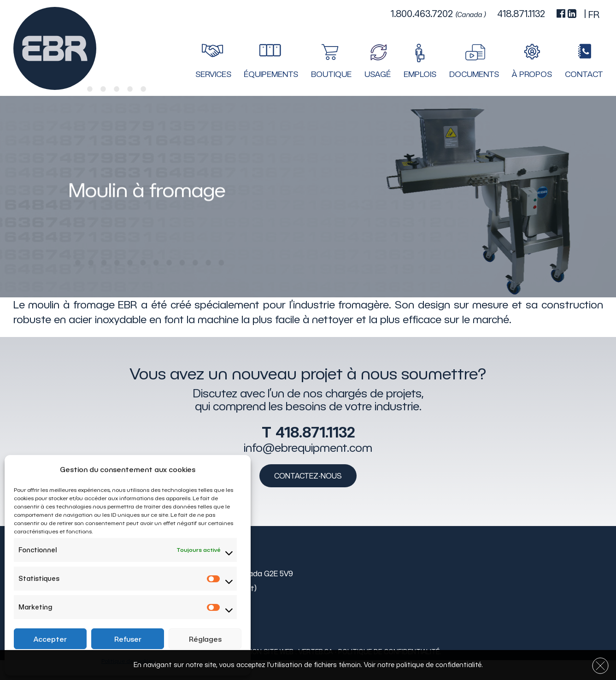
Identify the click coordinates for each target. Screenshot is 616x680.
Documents (474, 74)
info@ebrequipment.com (308, 447)
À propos (532, 74)
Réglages (205, 639)
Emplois (420, 74)
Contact (584, 74)
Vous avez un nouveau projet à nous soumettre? (308, 373)
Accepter (50, 639)
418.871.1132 (315, 432)
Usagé (378, 74)
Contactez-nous (308, 475)
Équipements (271, 74)
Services (213, 74)
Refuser (128, 639)
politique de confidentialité (439, 665)
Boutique (331, 74)
